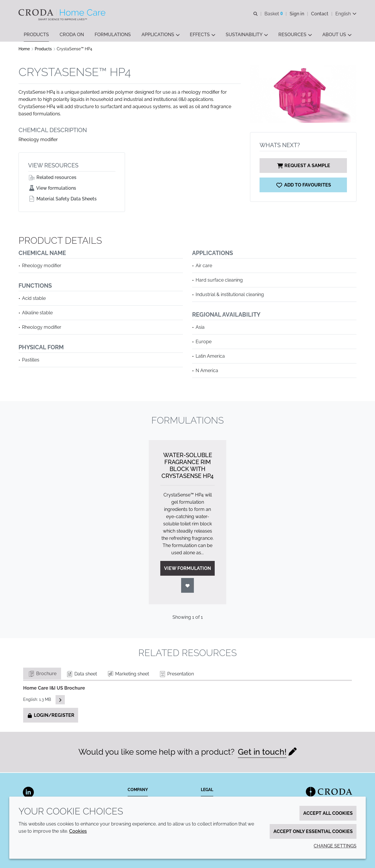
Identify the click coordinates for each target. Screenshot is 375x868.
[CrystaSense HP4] (303, 185)
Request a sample (303, 166)
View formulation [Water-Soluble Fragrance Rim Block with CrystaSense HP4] (187, 569)
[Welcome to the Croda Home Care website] (63, 12)
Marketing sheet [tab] (128, 674)
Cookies (78, 831)
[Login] (187, 586)
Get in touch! (262, 752)
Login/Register (51, 716)
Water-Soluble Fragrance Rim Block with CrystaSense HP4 (187, 466)
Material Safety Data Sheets (62, 199)
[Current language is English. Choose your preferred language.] (346, 14)
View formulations (52, 189)
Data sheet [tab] (81, 674)
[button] (36, 35)
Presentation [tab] (176, 674)
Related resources (52, 178)
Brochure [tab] (42, 674)
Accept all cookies (328, 813)
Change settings (335, 846)
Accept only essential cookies (313, 831)
